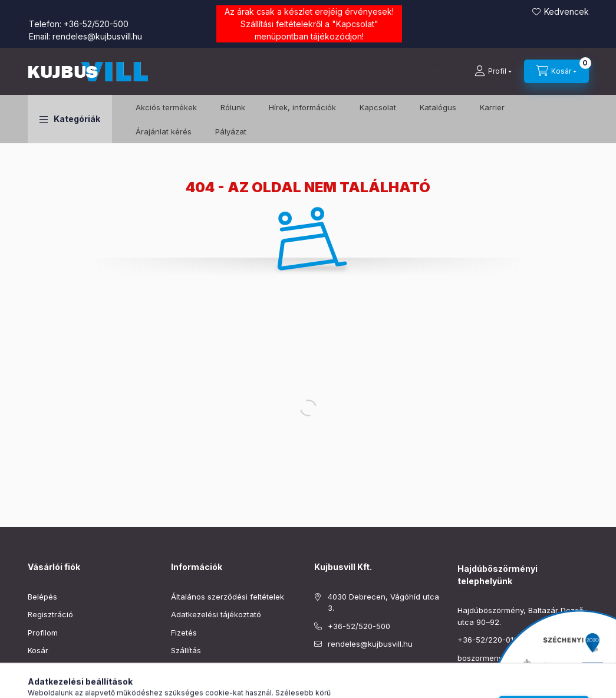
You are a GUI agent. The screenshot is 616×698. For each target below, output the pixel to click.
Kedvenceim (50, 669)
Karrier (492, 107)
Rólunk (233, 107)
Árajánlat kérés (164, 131)
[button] (70, 119)
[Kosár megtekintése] (556, 71)
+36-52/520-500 (96, 24)
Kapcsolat (355, 24)
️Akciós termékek (166, 107)
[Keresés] (426, 71)
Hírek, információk (302, 107)
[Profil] (493, 71)
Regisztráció (50, 614)
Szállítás (186, 650)
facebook (318, 674)
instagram (341, 674)
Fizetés (184, 633)
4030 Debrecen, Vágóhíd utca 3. (383, 602)
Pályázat (231, 131)
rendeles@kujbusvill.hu (97, 36)
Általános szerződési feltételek (228, 597)
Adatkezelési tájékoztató (216, 614)
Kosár (38, 650)
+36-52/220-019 (488, 640)
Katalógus (438, 107)
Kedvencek (566, 11)
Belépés (42, 597)
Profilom (43, 633)
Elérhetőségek (197, 669)
